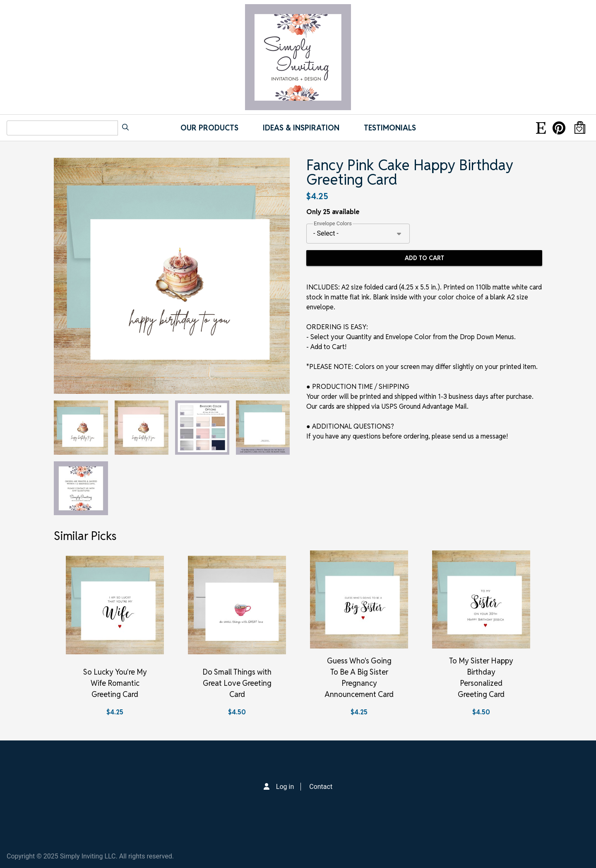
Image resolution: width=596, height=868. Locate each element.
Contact (321, 787)
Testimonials (390, 128)
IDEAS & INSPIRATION (301, 128)
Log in (285, 787)
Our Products (209, 128)
